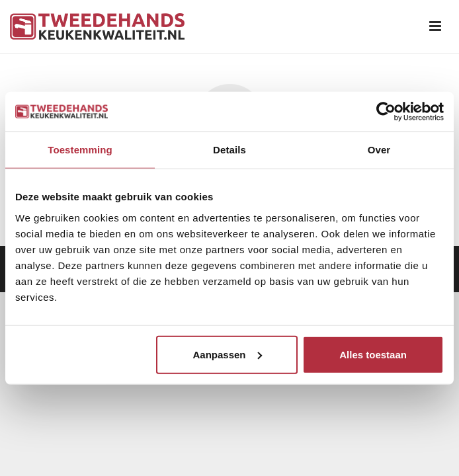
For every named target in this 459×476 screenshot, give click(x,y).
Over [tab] (379, 150)
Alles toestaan (373, 354)
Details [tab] (230, 150)
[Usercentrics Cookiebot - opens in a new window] (386, 112)
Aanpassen (227, 354)
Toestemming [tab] (80, 150)
